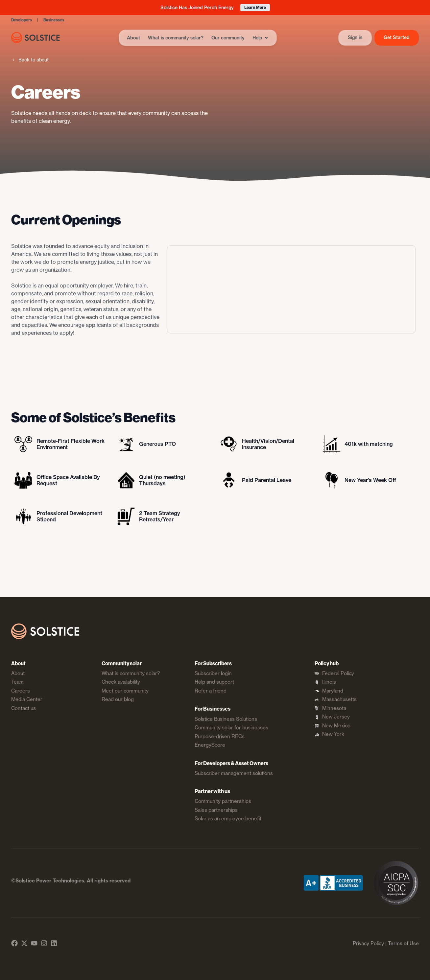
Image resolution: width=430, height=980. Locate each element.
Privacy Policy (368, 943)
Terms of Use (403, 943)
